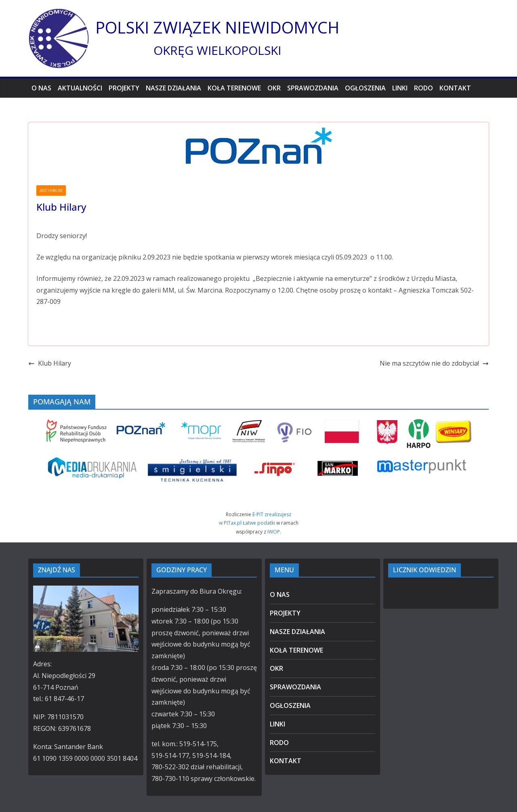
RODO (423, 88)
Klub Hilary (50, 363)
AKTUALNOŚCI (80, 88)
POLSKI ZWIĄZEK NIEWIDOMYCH (217, 27)
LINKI (400, 88)
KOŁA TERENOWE (234, 88)
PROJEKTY (124, 88)
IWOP (274, 532)
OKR (274, 88)
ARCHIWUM (51, 190)
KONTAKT (455, 88)
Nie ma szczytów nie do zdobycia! (434, 363)
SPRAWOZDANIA (313, 88)
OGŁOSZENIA (365, 88)
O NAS (41, 88)
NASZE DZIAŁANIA (173, 88)
